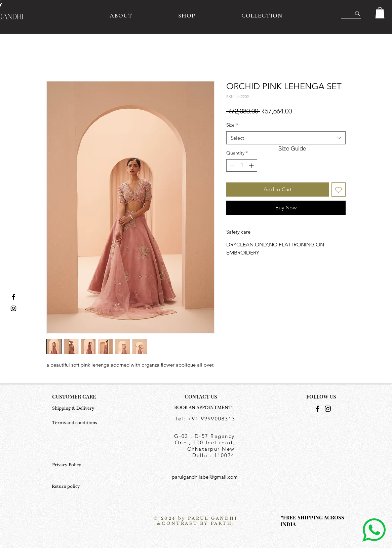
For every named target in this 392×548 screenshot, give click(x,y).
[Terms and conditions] (75, 423)
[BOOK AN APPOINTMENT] (205, 408)
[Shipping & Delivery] (75, 409)
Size (232, 125)
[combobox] (286, 138)
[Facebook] (317, 409)
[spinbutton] (242, 165)
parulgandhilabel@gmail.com (205, 477)
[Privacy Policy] (75, 465)
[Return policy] (68, 487)
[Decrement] (231, 165)
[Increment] (252, 165)
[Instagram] (328, 409)
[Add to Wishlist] (339, 190)
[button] (380, 13)
